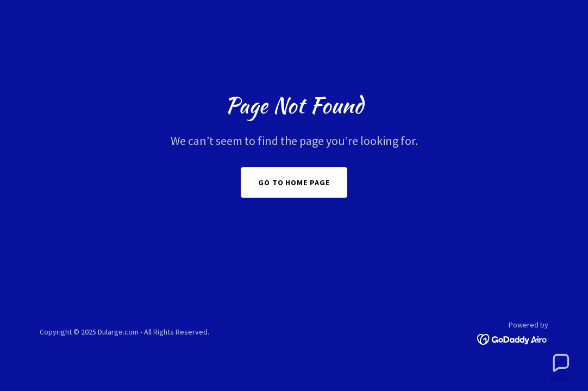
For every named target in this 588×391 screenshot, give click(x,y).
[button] (560, 363)
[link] (513, 338)
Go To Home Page (294, 182)
